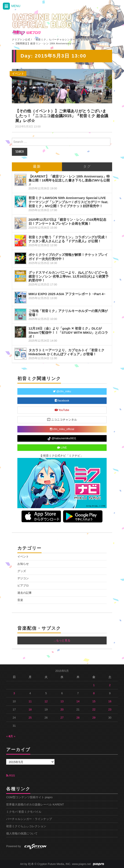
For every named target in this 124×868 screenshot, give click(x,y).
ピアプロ (23, 586)
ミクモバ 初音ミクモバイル (24, 812)
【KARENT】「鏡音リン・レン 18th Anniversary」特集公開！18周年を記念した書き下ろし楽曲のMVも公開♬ (69, 180)
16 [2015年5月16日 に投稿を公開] (110, 701)
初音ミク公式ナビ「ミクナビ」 (62, 456)
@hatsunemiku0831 (62, 439)
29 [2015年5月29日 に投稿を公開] (94, 718)
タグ (87, 167)
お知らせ (23, 564)
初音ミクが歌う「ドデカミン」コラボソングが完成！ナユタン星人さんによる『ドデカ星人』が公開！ (68, 239)
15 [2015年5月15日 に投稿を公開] (94, 701)
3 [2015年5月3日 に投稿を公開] (14, 693)
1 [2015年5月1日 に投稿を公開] (94, 685)
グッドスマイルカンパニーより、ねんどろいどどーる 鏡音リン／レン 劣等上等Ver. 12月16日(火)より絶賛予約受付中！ (69, 276)
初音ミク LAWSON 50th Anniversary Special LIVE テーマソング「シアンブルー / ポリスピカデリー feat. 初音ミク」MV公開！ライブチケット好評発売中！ (68, 202)
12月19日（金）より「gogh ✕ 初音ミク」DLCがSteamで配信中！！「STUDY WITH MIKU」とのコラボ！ (68, 332)
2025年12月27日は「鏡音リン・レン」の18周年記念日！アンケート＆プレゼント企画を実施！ (67, 221)
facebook (62, 401)
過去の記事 (25, 593)
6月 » (12, 736)
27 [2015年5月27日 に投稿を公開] (62, 718)
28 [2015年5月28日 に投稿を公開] (78, 718)
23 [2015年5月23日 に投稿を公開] (110, 710)
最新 (37, 167)
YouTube (62, 410)
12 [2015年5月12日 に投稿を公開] (46, 701)
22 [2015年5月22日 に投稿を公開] (94, 710)
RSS (10, 776)
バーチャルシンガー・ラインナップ (29, 819)
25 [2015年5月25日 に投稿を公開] (30, 718)
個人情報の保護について (22, 834)
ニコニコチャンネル (62, 419)
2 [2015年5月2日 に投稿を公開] (110, 685)
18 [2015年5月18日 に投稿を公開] (30, 710)
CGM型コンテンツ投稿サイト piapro (29, 797)
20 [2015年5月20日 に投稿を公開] (62, 710)
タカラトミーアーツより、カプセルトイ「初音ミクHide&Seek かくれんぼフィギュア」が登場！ (67, 352)
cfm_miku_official (62, 429)
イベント (18, 74)
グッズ (22, 571)
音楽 (20, 600)
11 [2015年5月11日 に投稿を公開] (30, 701)
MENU (11, 6)
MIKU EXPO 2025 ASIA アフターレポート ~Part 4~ (67, 294)
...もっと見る (62, 640)
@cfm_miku (62, 391)
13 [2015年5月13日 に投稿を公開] (62, 701)
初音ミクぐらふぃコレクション (26, 826)
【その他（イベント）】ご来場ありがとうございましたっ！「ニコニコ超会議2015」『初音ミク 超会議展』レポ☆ (62, 116)
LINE (62, 448)
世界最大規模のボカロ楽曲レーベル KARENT (35, 805)
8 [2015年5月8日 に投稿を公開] (94, 693)
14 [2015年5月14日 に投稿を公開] (78, 701)
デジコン (23, 578)
